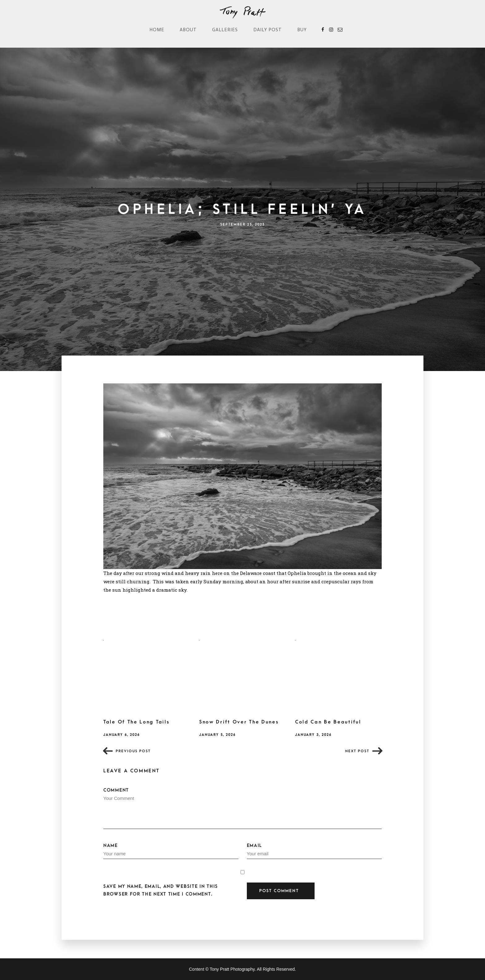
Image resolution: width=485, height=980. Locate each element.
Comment (242, 808)
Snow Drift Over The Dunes (239, 722)
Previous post (133, 751)
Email (314, 851)
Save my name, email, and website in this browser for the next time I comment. (161, 890)
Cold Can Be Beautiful (328, 722)
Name (171, 851)
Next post (357, 751)
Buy (302, 30)
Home (157, 30)
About (188, 30)
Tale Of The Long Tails (136, 722)
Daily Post (268, 30)
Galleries (225, 30)
